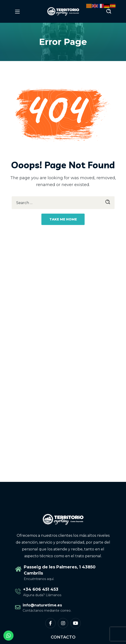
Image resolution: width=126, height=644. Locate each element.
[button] (109, 11)
